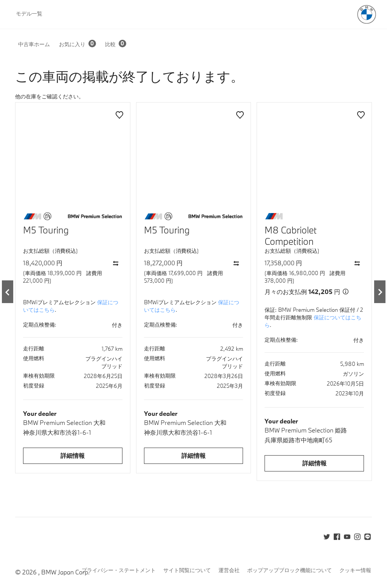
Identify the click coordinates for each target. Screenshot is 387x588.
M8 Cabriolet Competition (291, 236)
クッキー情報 (355, 570)
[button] (39, 44)
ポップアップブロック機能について (289, 570)
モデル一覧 (29, 13)
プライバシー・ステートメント (119, 570)
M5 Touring (46, 230)
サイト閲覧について (187, 570)
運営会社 (229, 570)
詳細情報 (73, 455)
